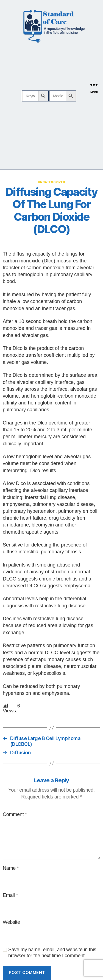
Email (10, 895)
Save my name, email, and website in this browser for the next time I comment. (52, 953)
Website (11, 922)
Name (11, 868)
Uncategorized (51, 182)
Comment (15, 814)
